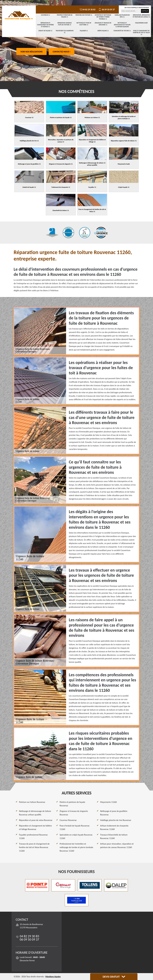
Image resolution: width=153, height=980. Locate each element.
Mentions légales (53, 977)
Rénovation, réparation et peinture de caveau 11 (141, 16)
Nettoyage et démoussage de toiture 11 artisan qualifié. (122, 25)
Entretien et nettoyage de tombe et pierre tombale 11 (103, 17)
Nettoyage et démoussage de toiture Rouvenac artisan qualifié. (35, 813)
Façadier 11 (84, 31)
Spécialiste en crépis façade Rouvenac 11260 (76, 836)
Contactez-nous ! (62, 52)
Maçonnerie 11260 (108, 802)
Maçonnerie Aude (141, 23)
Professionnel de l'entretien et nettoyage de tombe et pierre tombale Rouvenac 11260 (76, 847)
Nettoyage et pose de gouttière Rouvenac (114, 813)
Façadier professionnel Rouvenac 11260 (33, 836)
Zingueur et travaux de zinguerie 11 (103, 24)
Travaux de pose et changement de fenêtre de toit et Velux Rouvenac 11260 (34, 847)
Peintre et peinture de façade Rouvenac (72, 804)
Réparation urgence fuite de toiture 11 (65, 24)
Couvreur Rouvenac (68, 820)
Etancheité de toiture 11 (122, 31)
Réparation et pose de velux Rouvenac (36, 820)
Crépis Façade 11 (103, 31)
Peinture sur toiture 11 (84, 15)
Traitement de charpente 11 (65, 32)
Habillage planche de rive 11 (122, 16)
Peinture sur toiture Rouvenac (32, 802)
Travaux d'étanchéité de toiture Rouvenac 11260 (114, 836)
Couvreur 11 (45, 15)
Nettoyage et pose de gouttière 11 (84, 24)
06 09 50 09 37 (106, 10)
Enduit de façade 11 (45, 31)
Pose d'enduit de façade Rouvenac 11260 (75, 827)
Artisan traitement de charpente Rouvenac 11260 (114, 827)
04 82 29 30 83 (87, 10)
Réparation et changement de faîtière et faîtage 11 (45, 25)
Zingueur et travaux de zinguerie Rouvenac (74, 813)
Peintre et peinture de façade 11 (65, 16)
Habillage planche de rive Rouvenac (116, 820)
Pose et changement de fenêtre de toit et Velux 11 (141, 33)
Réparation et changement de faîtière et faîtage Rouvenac (35, 827)
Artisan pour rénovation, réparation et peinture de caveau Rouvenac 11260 (117, 846)
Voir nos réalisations (31, 52)
